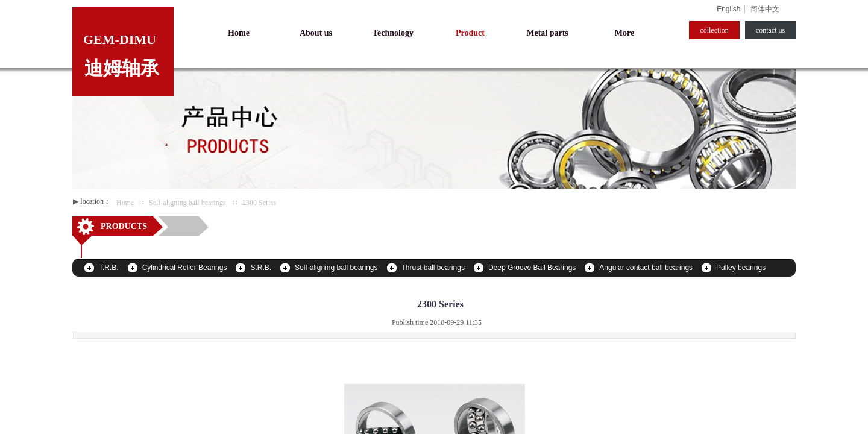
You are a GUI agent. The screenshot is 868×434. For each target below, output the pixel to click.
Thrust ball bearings (433, 268)
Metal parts (547, 33)
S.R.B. (261, 268)
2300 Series (259, 203)
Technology (393, 33)
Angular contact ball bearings (646, 268)
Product (470, 33)
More (624, 33)
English (728, 9)
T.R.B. (109, 268)
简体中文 (765, 9)
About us (316, 33)
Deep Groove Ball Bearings (532, 268)
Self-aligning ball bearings (187, 203)
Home (125, 203)
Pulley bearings (741, 268)
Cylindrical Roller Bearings (185, 268)
